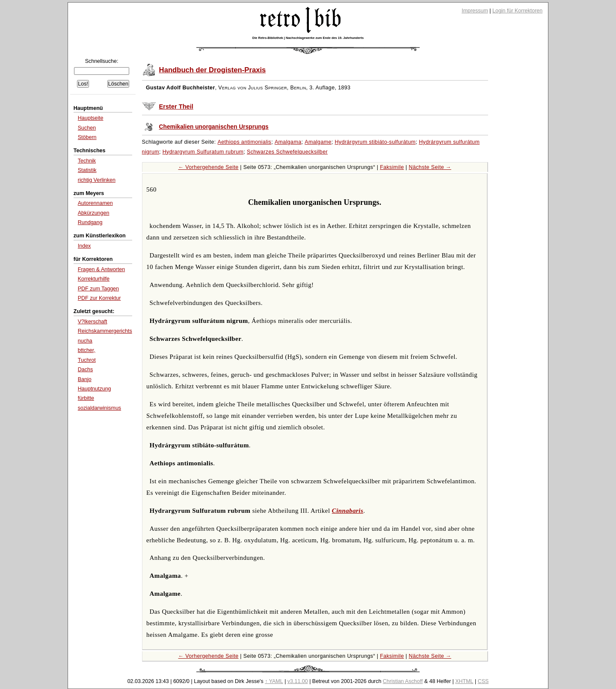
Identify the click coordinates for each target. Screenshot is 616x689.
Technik (87, 161)
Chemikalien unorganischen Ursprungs (214, 127)
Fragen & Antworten (101, 269)
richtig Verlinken (97, 180)
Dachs (85, 370)
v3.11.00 (298, 681)
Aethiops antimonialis (245, 142)
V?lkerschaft (93, 322)
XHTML (464, 681)
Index (84, 246)
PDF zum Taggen (98, 289)
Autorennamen (95, 203)
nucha (85, 341)
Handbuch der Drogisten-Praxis (213, 70)
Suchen (87, 128)
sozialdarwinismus (99, 408)
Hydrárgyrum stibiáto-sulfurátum (375, 142)
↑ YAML (274, 681)
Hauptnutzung (95, 389)
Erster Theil (176, 106)
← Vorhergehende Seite (209, 167)
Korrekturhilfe (94, 279)
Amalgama (288, 142)
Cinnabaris (348, 511)
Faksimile (392, 167)
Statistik (87, 170)
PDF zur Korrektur (99, 298)
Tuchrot (87, 360)
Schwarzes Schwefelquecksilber (287, 152)
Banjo (85, 379)
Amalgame (318, 142)
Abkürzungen (94, 213)
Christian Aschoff (403, 681)
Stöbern (87, 137)
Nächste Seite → (430, 167)
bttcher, (87, 350)
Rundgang (90, 222)
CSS (483, 681)
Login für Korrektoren (517, 11)
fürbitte (86, 398)
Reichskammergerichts (105, 331)
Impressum (475, 11)
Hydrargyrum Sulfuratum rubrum (203, 152)
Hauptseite (91, 118)
